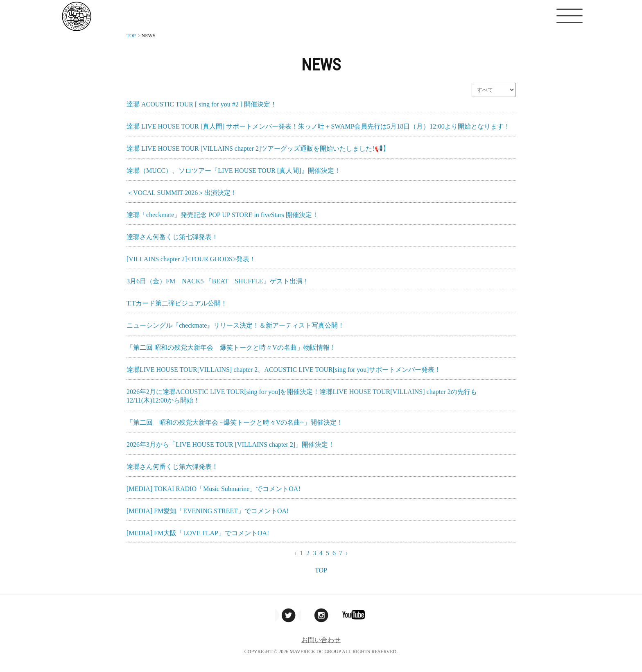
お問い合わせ (321, 640)
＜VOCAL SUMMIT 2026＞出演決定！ (182, 193)
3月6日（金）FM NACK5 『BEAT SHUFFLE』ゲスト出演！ (218, 281)
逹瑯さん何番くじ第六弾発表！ (172, 467)
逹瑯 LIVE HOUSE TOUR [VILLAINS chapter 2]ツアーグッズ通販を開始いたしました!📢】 (258, 148)
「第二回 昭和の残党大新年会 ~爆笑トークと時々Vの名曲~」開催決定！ (235, 422)
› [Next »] (347, 553)
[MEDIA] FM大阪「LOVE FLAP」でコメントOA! (198, 533)
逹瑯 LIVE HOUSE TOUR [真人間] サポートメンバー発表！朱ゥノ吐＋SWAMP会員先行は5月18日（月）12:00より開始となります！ (318, 126)
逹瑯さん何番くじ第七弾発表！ (172, 237)
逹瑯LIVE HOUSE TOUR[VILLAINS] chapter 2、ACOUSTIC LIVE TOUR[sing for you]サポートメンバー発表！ (284, 370)
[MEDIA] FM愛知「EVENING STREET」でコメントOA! (208, 511)
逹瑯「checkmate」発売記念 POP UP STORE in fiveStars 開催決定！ (223, 215)
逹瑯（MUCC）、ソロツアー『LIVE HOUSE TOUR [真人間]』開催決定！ (234, 171)
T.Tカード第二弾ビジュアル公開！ (177, 303)
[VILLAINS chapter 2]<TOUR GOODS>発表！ (191, 259)
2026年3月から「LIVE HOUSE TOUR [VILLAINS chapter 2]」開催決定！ (231, 445)
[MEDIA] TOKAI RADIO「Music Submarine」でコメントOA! (214, 489)
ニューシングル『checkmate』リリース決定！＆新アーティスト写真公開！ (235, 325)
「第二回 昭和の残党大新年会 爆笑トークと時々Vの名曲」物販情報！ (231, 347)
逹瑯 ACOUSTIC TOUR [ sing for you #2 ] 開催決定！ (202, 104)
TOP (321, 570)
